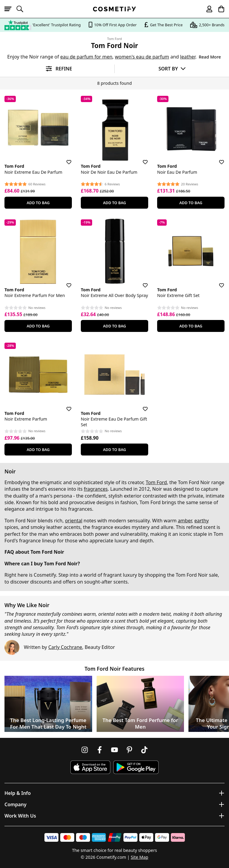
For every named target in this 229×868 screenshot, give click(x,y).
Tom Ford (114, 39)
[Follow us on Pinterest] (129, 750)
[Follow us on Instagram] (85, 750)
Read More (210, 57)
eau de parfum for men (86, 57)
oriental (74, 521)
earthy (202, 521)
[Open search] (22, 9)
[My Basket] (219, 9)
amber (185, 521)
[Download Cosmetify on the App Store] (90, 767)
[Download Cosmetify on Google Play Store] (136, 767)
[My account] (207, 9)
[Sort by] (172, 69)
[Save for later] (65, 158)
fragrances (96, 489)
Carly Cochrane (65, 647)
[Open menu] (10, 9)
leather (188, 57)
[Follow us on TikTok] (144, 750)
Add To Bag (38, 203)
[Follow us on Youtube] (114, 750)
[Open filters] (57, 69)
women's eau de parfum (142, 57)
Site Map (139, 857)
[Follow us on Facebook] (100, 750)
